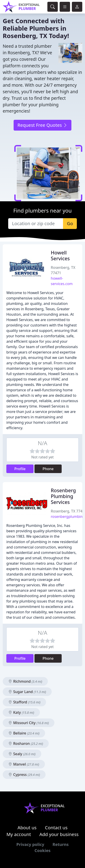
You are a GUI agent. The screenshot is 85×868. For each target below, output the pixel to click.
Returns (61, 844)
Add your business (59, 834)
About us (27, 828)
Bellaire (24, 733)
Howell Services (60, 255)
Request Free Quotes (42, 125)
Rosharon (26, 743)
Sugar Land (27, 692)
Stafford (24, 702)
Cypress (24, 775)
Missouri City (29, 723)
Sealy (22, 754)
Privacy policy (30, 844)
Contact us (56, 828)
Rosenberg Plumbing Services (63, 496)
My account (19, 834)
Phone (48, 469)
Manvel (24, 764)
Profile (20, 469)
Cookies (42, 850)
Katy (21, 712)
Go (70, 223)
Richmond (25, 681)
